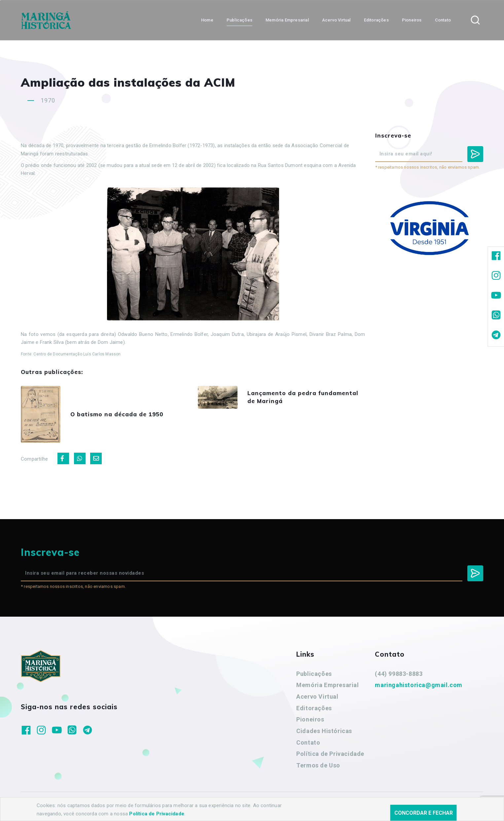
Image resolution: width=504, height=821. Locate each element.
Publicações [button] (239, 20)
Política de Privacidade (330, 754)
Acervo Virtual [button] (336, 20)
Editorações (314, 708)
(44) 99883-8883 (399, 674)
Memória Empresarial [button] (287, 20)
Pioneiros (310, 719)
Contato (308, 742)
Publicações (314, 674)
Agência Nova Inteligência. (220, 807)
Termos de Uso (318, 765)
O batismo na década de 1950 (117, 414)
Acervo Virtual (317, 697)
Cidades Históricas (324, 731)
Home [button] (207, 20)
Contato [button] (443, 20)
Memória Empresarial (327, 685)
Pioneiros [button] (412, 20)
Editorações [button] (376, 20)
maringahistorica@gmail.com (419, 685)
